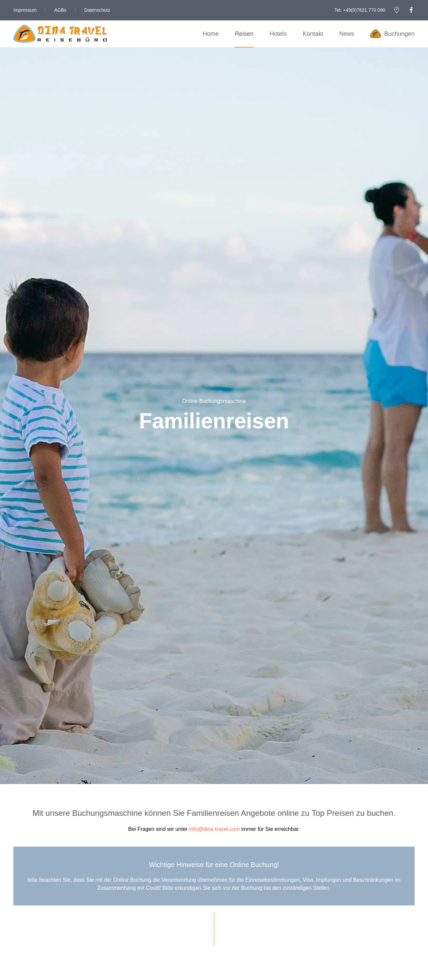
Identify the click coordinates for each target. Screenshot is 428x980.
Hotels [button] (278, 34)
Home (211, 34)
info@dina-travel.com (215, 829)
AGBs (60, 10)
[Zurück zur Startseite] (60, 34)
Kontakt (313, 34)
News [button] (347, 34)
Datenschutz (97, 10)
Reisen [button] (244, 34)
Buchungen (392, 34)
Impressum (25, 10)
